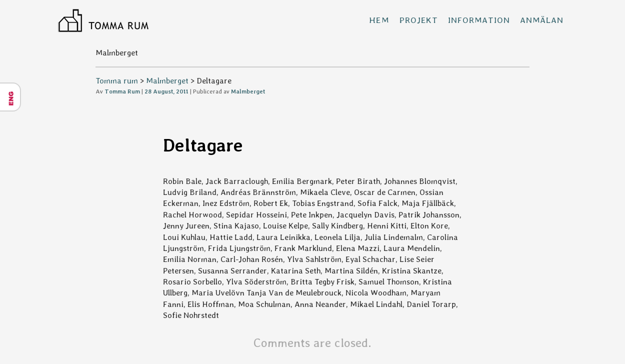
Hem (379, 20)
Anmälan (542, 20)
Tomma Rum (122, 91)
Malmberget (167, 81)
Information (479, 20)
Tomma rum (117, 81)
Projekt (419, 20)
